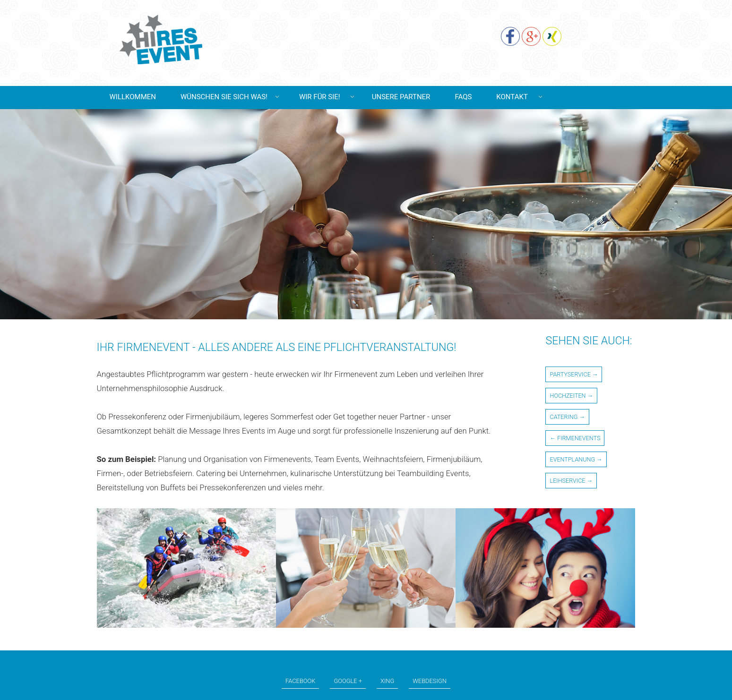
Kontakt (512, 97)
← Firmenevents (575, 438)
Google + (348, 681)
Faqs (463, 97)
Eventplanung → (576, 459)
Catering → (567, 417)
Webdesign (430, 681)
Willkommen (133, 97)
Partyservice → (574, 374)
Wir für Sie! (320, 97)
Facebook (300, 681)
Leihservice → (571, 481)
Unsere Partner (401, 97)
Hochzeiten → (571, 396)
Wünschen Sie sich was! (224, 97)
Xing (387, 681)
